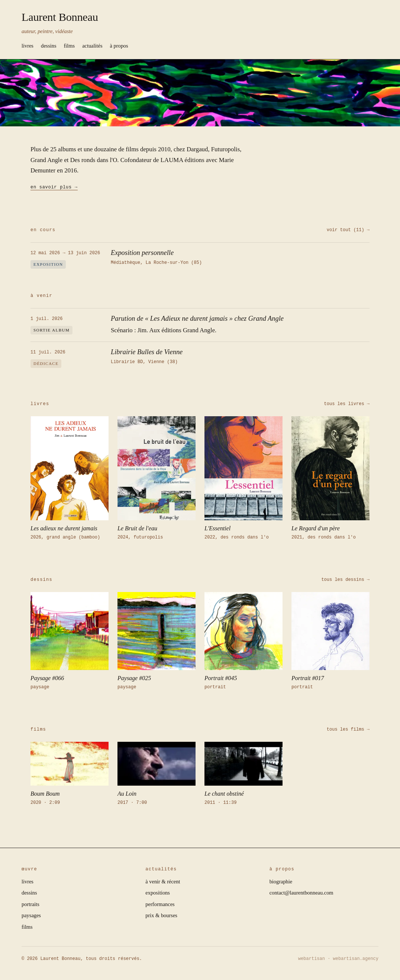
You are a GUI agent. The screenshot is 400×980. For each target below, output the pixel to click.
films (70, 46)
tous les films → (348, 729)
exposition (48, 264)
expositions (158, 893)
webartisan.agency (356, 959)
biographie (281, 882)
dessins (49, 46)
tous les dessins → (345, 580)
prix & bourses (161, 915)
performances (160, 904)
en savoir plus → (54, 187)
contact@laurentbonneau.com (301, 893)
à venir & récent (163, 882)
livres (28, 46)
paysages (31, 915)
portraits (30, 904)
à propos (119, 46)
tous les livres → (347, 404)
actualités (92, 46)
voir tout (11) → (348, 230)
